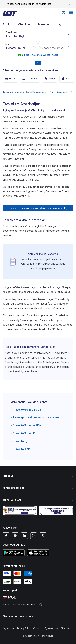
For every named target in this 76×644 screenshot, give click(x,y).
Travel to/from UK (23, 433)
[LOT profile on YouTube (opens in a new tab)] (15, 536)
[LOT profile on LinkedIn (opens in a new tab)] (24, 536)
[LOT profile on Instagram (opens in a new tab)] (34, 536)
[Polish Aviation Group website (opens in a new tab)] (39, 597)
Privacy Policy (24, 629)
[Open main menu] (71, 13)
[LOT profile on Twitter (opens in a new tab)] (43, 536)
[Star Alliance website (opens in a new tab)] (39, 604)
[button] (38, 34)
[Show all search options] (38, 63)
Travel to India (20, 449)
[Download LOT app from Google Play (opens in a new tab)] (14, 553)
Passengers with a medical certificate (35, 417)
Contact (38, 629)
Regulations (9, 629)
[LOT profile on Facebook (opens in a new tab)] (6, 536)
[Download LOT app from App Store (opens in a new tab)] (38, 553)
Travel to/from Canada (26, 409)
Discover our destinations (38, 617)
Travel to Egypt (21, 441)
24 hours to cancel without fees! (40, 55)
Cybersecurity (51, 629)
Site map (66, 629)
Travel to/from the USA (26, 425)
